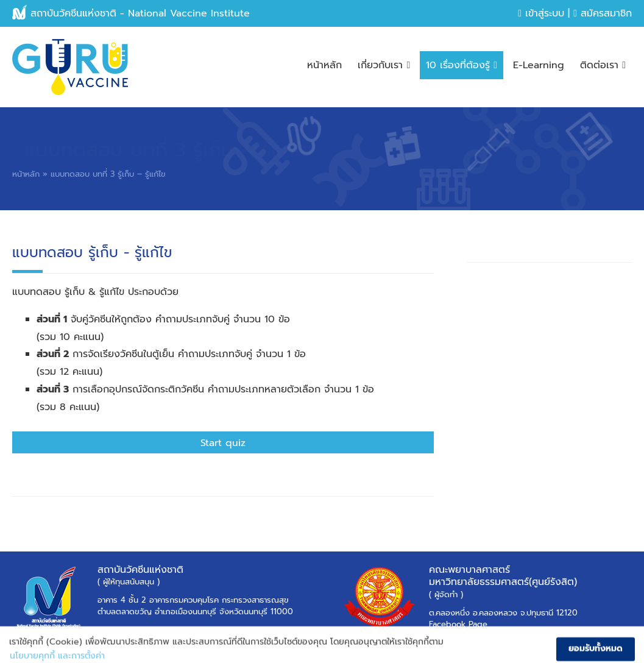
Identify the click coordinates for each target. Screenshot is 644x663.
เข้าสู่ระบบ (541, 13)
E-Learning (539, 65)
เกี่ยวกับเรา (384, 65)
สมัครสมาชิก (603, 13)
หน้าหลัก (324, 65)
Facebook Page (458, 624)
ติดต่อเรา (603, 65)
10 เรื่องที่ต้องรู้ (462, 65)
